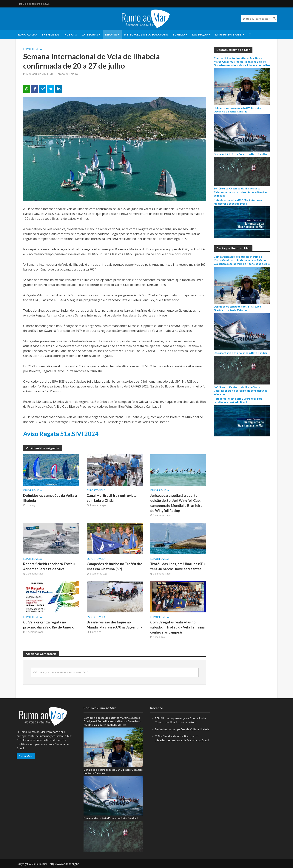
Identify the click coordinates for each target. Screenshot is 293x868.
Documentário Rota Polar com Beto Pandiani (241, 154)
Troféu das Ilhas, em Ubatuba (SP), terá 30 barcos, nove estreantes (178, 566)
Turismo (179, 34)
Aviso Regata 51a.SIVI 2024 (61, 434)
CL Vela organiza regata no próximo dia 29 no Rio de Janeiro (49, 625)
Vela (39, 49)
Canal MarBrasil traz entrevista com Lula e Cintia (112, 498)
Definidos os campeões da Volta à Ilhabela (50, 498)
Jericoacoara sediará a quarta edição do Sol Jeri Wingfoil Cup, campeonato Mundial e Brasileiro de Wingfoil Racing (176, 503)
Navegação (200, 34)
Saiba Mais (26, 761)
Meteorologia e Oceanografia (146, 34)
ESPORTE (111, 34)
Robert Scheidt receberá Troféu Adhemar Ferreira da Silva (49, 566)
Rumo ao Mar (28, 34)
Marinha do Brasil (228, 34)
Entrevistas (51, 34)
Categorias (90, 34)
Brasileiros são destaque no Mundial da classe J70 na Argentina (114, 625)
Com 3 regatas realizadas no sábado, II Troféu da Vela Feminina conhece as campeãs (177, 627)
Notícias (71, 34)
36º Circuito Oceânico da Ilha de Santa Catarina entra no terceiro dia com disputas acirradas (240, 192)
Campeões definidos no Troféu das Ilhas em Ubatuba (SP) (115, 566)
